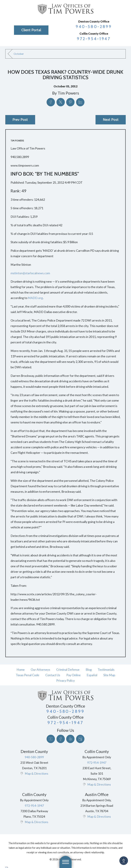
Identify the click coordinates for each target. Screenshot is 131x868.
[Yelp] (70, 739)
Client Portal (31, 30)
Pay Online (74, 675)
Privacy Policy (65, 680)
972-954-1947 (94, 39)
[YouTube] (51, 739)
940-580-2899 (94, 27)
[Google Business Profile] (80, 739)
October (19, 54)
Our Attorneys (40, 670)
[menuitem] (21, 670)
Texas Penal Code (28, 675)
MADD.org (35, 298)
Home (21, 670)
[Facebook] (61, 739)
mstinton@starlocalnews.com (30, 273)
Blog (89, 670)
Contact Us (53, 675)
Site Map (109, 675)
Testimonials (106, 670)
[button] (124, 861)
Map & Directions (37, 773)
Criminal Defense (68, 670)
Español (92, 675)
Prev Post (20, 119)
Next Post (111, 119)
